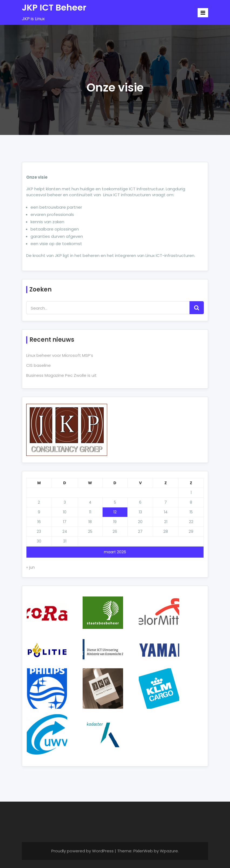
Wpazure (169, 851)
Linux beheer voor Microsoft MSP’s (60, 355)
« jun (31, 567)
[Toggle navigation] (203, 13)
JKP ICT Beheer (54, 7)
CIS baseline (38, 365)
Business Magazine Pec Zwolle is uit (61, 375)
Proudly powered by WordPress (83, 851)
